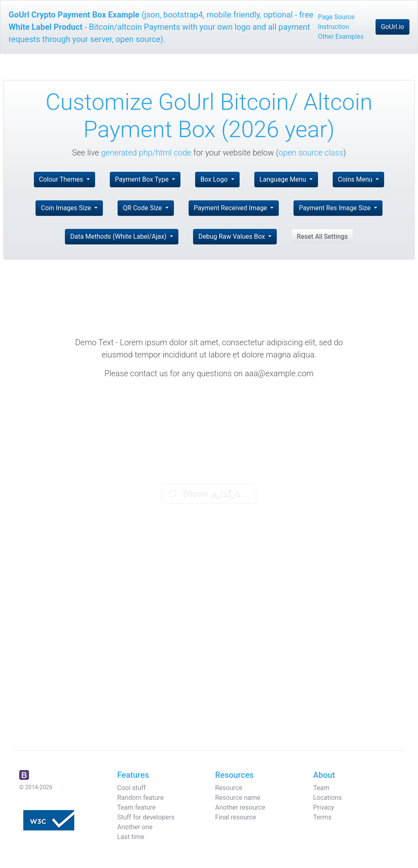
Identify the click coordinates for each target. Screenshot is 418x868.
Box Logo (215, 179)
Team (321, 788)
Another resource (240, 807)
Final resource (236, 817)
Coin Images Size (67, 208)
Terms (322, 817)
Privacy (324, 807)
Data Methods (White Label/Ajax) (119, 236)
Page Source (336, 17)
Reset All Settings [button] (322, 236)
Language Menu (284, 179)
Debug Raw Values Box (232, 236)
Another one (135, 827)
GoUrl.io (392, 27)
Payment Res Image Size (335, 208)
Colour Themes (62, 179)
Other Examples (341, 37)
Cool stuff (131, 788)
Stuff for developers (146, 817)
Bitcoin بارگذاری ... (208, 493)
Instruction (334, 27)
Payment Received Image (231, 208)
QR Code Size (143, 208)
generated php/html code (146, 153)
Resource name (238, 798)
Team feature (136, 807)
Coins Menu (356, 179)
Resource (229, 788)
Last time (131, 837)
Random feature (140, 798)
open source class (311, 153)
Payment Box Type (143, 179)
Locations (327, 798)
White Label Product (46, 27)
